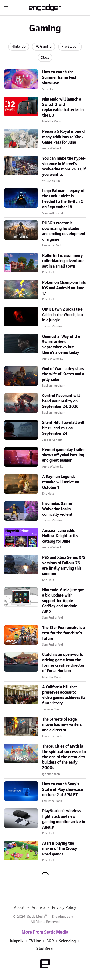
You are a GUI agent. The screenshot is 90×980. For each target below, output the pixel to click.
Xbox (45, 58)
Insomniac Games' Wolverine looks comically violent (58, 509)
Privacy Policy (64, 908)
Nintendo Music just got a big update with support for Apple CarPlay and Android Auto (63, 601)
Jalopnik (16, 941)
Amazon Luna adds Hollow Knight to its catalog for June (60, 536)
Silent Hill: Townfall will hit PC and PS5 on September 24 (63, 428)
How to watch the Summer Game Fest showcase (59, 78)
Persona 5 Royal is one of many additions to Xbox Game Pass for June (64, 137)
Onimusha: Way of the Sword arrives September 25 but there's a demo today (61, 345)
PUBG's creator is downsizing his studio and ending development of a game (64, 231)
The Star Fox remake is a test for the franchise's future (64, 633)
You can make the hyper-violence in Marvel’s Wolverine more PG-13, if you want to (64, 166)
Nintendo (19, 47)
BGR (50, 941)
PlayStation (70, 47)
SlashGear (45, 949)
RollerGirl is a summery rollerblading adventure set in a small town (63, 261)
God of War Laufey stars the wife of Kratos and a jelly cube (63, 374)
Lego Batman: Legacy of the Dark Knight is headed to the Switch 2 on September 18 (63, 199)
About (19, 908)
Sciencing (67, 941)
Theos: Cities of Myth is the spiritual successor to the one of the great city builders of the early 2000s (64, 757)
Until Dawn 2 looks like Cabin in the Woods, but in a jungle (63, 315)
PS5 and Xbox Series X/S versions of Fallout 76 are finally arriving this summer (64, 566)
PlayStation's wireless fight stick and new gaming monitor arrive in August (64, 819)
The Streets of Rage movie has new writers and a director (62, 725)
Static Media (36, 917)
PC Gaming (44, 47)
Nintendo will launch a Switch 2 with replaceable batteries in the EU (63, 107)
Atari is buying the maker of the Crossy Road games (60, 849)
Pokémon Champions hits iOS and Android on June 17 (64, 288)
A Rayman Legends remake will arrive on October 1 (61, 482)
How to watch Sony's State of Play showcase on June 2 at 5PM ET (63, 789)
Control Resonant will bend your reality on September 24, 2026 (61, 401)
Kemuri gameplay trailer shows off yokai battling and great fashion (63, 455)
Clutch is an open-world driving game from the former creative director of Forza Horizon (63, 663)
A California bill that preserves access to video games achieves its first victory (64, 695)
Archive (38, 908)
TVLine (35, 941)
